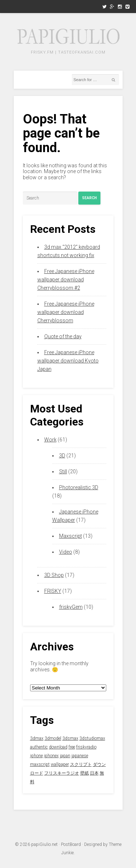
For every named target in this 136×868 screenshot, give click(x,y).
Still (63, 471)
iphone (36, 756)
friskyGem (71, 607)
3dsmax (70, 738)
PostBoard (71, 844)
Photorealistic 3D (79, 487)
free (72, 747)
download (58, 747)
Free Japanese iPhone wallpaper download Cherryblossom (66, 312)
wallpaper (60, 764)
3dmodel (53, 738)
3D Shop (54, 575)
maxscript (40, 764)
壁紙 (85, 773)
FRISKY (53, 591)
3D (62, 456)
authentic (39, 747)
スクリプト (81, 764)
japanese (80, 756)
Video (66, 552)
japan (65, 756)
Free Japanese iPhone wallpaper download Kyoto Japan (68, 361)
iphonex (51, 756)
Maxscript (71, 536)
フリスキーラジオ (62, 773)
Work (50, 440)
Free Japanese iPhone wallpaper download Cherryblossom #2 (66, 280)
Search (89, 198)
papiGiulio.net (44, 844)
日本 (94, 773)
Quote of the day (63, 336)
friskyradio (86, 747)
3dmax (37, 738)
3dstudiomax (92, 738)
